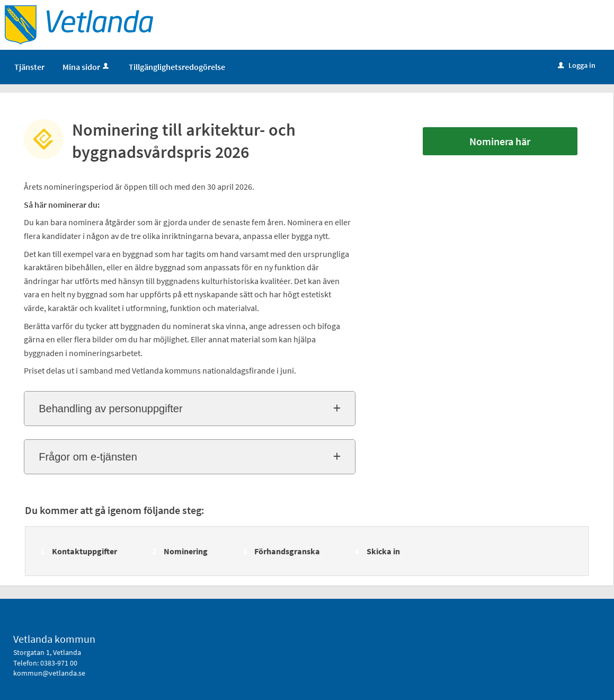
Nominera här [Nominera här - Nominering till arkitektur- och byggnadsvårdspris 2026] (500, 141)
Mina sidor (87, 67)
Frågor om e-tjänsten (88, 457)
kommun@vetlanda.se (49, 673)
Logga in (577, 65)
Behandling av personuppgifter (110, 409)
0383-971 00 (59, 663)
